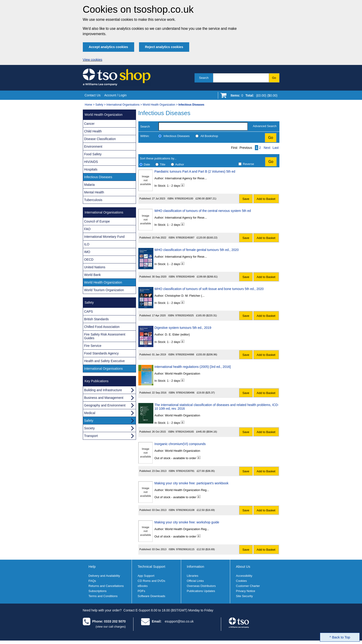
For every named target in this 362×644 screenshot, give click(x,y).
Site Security (244, 596)
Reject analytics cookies (164, 47)
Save (246, 199)
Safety (99, 105)
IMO (87, 252)
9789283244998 (185, 354)
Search (204, 78)
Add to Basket (266, 199)
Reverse (248, 164)
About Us (243, 566)
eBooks (143, 586)
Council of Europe (97, 221)
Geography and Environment (105, 405)
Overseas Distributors (201, 586)
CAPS (89, 311)
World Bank (93, 275)
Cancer (89, 124)
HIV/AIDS (91, 162)
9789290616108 (185, 510)
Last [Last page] (275, 148)
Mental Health (94, 192)
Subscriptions (98, 591)
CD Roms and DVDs (151, 581)
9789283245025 (185, 315)
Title (163, 164)
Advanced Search (265, 126)
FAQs (92, 581)
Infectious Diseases (177, 136)
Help (92, 566)
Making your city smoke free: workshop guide (187, 522)
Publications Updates (201, 591)
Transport (91, 436)
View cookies (93, 60)
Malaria (90, 185)
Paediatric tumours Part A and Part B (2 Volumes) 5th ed (195, 171)
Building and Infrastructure (103, 390)
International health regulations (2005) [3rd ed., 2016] (193, 367)
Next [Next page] (267, 148)
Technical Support (151, 566)
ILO (87, 244)
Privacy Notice (246, 591)
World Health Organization (159, 105)
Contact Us (93, 95)
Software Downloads (151, 596)
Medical (90, 413)
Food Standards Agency (101, 353)
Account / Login (116, 95)
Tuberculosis (93, 200)
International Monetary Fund (104, 237)
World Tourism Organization (104, 290)
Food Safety (93, 154)
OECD (89, 259)
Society (90, 428)
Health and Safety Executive (105, 361)
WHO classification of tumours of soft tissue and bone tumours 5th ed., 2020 (209, 289)
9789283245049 (185, 277)
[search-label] (203, 126)
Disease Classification (100, 139)
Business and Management (104, 398)
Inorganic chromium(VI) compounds (180, 444)
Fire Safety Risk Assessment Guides (105, 336)
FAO (87, 229)
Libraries (193, 576)
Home (89, 105)
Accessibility (244, 576)
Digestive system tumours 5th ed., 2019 (183, 328)
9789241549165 (185, 432)
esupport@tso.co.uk (179, 621)
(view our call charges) (111, 627)
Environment (93, 147)
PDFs (141, 591)
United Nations (95, 267)
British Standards (97, 319)
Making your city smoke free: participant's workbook (192, 483)
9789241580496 (185, 393)
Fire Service (93, 346)
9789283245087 (185, 238)
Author (179, 164)
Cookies (241, 581)
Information (196, 566)
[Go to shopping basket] (253, 96)
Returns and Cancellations (106, 586)
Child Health (93, 131)
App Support (146, 576)
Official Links (195, 581)
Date (147, 164)
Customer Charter (248, 586)
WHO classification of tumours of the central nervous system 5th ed (203, 211)
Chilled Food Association (102, 327)
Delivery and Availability (104, 576)
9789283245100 (184, 198)
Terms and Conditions (103, 596)
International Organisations (123, 105)
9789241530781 (185, 471)
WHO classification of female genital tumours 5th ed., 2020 (197, 250)
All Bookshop (209, 136)
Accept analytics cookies (108, 47)
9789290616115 (185, 549)
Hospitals (91, 169)
